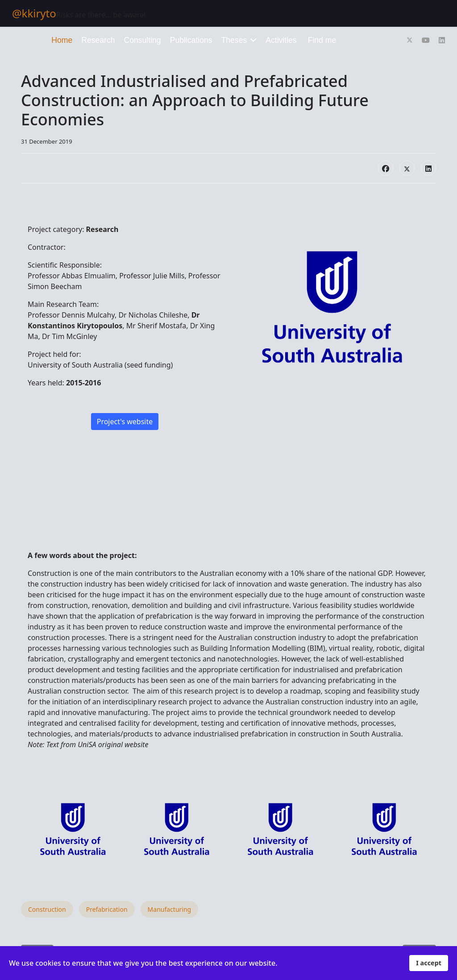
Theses (234, 40)
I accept (429, 963)
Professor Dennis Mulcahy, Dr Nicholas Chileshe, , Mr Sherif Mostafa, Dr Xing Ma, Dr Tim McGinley (121, 326)
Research (98, 40)
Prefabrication (107, 909)
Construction (47, 909)
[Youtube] (426, 40)
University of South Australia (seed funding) (100, 365)
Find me (322, 40)
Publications (191, 40)
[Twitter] (410, 40)
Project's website (125, 422)
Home (62, 40)
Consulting (143, 40)
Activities (281, 40)
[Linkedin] (442, 40)
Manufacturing (170, 909)
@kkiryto (34, 13)
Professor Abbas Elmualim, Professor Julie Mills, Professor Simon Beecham (124, 281)
